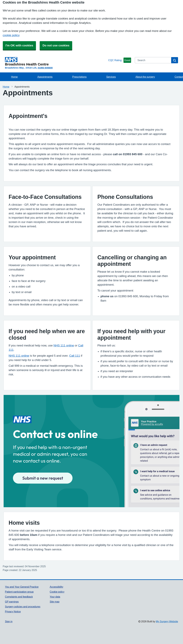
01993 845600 (45, 68)
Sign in (9, 621)
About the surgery (145, 77)
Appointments (45, 77)
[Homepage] (56, 62)
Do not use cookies (56, 45)
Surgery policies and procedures (23, 607)
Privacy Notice (13, 612)
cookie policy (11, 35)
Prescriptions (79, 77)
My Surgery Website (167, 621)
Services (111, 77)
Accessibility (56, 587)
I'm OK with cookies (19, 45)
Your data (55, 597)
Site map (55, 602)
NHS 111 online (64, 345)
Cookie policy (57, 592)
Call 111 (75, 356)
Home (14, 77)
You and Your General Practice (22, 587)
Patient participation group (19, 592)
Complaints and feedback (19, 597)
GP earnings (12, 602)
